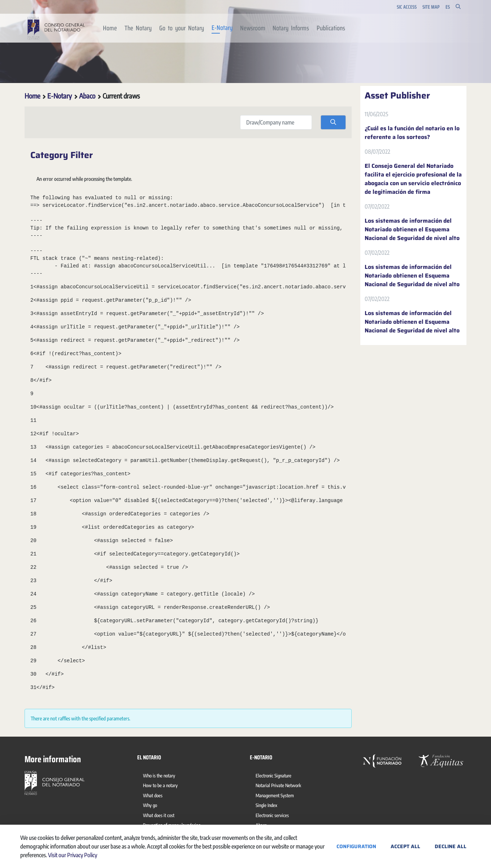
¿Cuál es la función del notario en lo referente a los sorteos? (412, 133)
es (448, 7)
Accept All (405, 846)
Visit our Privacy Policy (73, 855)
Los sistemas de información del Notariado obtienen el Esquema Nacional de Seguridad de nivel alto (412, 230)
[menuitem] (110, 28)
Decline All (451, 846)
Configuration (356, 846)
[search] (333, 122)
